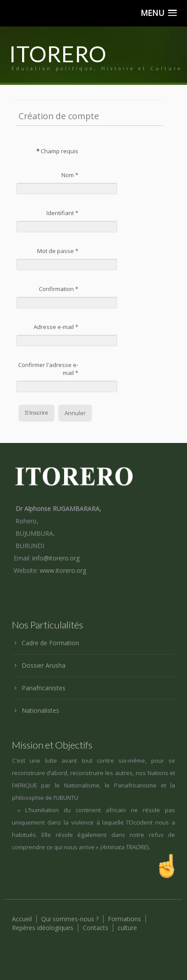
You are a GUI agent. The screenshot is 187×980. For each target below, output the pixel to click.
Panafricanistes (44, 688)
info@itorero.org (56, 558)
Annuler (75, 413)
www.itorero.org (63, 570)
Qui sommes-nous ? (70, 919)
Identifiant (62, 213)
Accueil (22, 919)
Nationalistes (40, 710)
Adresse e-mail (56, 327)
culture (127, 928)
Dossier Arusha (44, 665)
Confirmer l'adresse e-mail (48, 369)
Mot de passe (58, 251)
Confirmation (59, 289)
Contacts (95, 928)
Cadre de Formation (50, 643)
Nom (70, 175)
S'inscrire (36, 413)
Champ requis (57, 151)
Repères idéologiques (43, 928)
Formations (124, 919)
